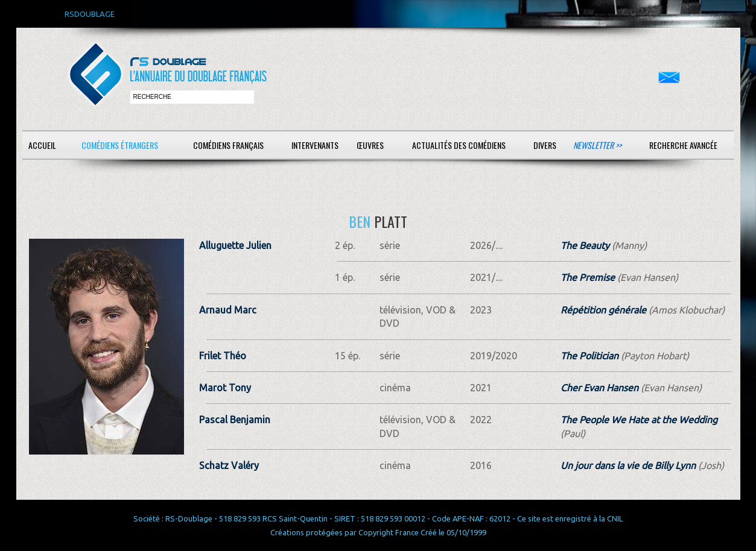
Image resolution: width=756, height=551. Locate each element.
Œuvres (370, 145)
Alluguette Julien (235, 245)
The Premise (588, 277)
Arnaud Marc (228, 310)
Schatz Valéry (229, 465)
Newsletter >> (597, 145)
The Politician (589, 356)
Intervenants (315, 145)
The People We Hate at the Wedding (639, 420)
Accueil (42, 145)
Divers (545, 145)
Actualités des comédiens (459, 145)
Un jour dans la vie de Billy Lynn (628, 465)
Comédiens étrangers (120, 145)
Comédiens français (228, 145)
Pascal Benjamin (235, 420)
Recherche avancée (683, 145)
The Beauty (585, 245)
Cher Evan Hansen (599, 388)
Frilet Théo (223, 356)
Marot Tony (225, 388)
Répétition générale (603, 310)
